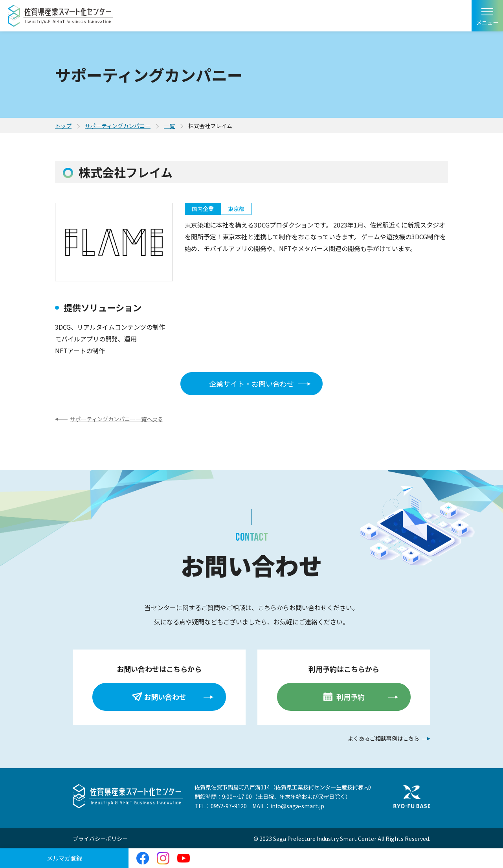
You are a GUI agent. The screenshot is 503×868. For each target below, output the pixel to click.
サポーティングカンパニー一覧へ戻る (117, 419)
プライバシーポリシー (100, 839)
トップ (63, 126)
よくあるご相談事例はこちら (384, 738)
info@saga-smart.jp (297, 806)
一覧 (169, 126)
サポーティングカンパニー (118, 126)
